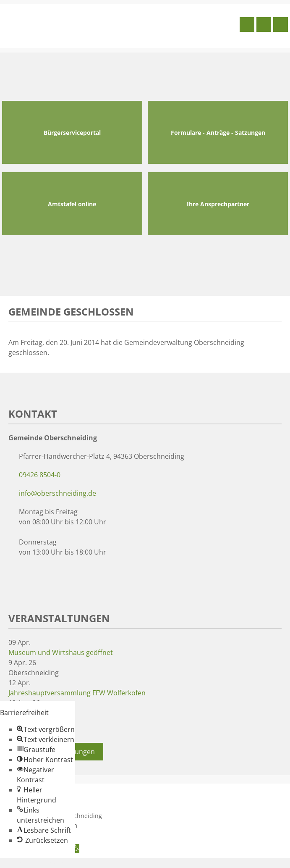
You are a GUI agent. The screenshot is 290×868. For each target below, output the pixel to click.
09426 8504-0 (40, 475)
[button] (46, 729)
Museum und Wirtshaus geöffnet (61, 652)
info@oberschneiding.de (57, 493)
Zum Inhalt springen (32, 863)
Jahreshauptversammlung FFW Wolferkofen (77, 693)
